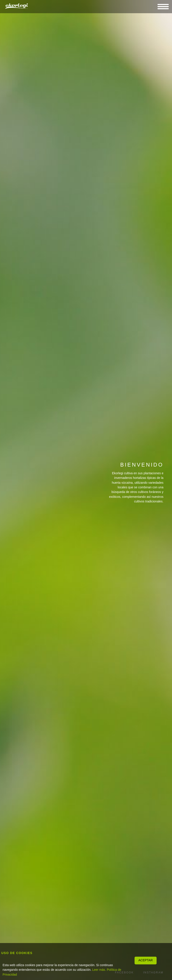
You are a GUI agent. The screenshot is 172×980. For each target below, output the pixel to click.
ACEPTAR (145, 960)
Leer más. (99, 970)
